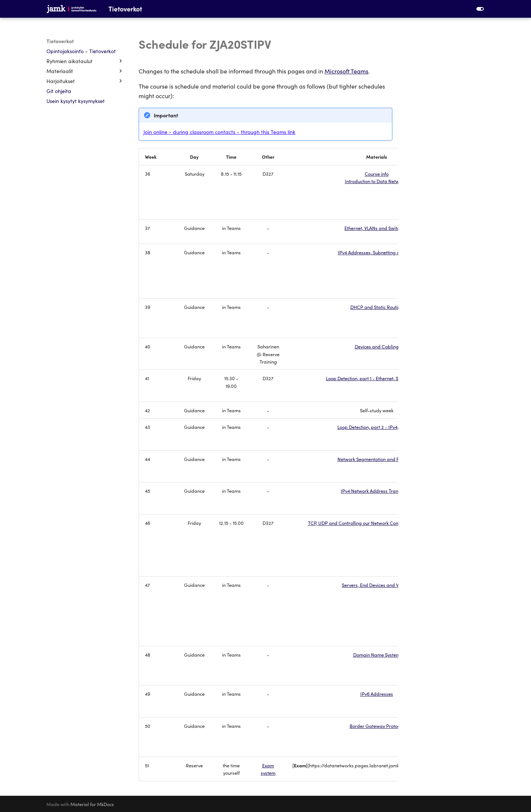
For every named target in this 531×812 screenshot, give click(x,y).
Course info (377, 173)
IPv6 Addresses (377, 694)
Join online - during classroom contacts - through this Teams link (219, 132)
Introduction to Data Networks (376, 181)
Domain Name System (377, 654)
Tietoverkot (60, 41)
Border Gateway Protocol (376, 726)
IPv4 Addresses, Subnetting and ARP (376, 252)
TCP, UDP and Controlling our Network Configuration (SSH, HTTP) (376, 523)
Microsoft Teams (346, 71)
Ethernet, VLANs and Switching (376, 228)
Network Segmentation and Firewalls (376, 459)
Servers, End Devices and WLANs (376, 585)
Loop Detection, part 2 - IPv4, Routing (377, 427)
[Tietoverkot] (72, 9)
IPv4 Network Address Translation (376, 491)
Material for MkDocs (92, 804)
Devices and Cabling (377, 346)
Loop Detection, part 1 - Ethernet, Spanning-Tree (376, 378)
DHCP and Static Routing (377, 307)
